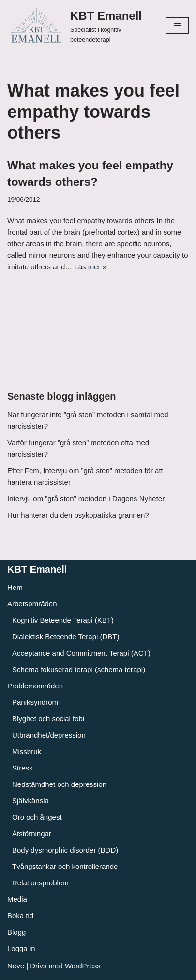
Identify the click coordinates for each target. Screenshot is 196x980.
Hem (15, 587)
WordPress (83, 966)
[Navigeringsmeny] (177, 26)
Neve (16, 966)
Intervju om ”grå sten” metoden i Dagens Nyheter (86, 498)
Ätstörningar (32, 833)
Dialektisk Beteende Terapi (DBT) (66, 637)
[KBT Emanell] (79, 26)
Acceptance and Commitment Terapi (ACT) (81, 653)
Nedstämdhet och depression (59, 784)
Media (17, 899)
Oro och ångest (37, 817)
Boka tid (20, 916)
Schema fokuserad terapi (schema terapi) (79, 669)
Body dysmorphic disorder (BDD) (65, 850)
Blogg (16, 932)
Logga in (21, 948)
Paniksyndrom (35, 702)
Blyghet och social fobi (48, 719)
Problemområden (35, 686)
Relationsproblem (40, 883)
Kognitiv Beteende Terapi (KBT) (63, 620)
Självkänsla (30, 801)
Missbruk (27, 751)
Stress (23, 768)
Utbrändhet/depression (49, 735)
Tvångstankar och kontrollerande (65, 866)
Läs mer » (90, 267)
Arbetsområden (32, 604)
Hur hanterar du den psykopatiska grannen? (78, 515)
